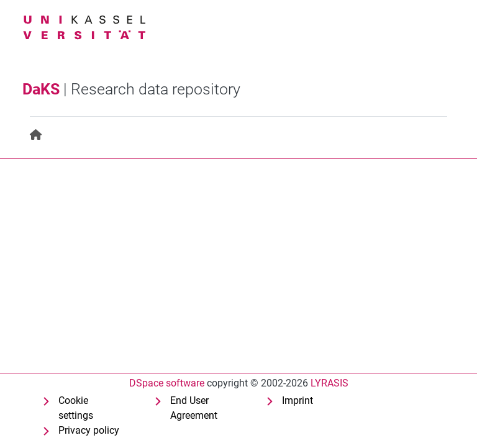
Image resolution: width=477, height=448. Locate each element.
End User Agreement (194, 408)
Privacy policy (89, 430)
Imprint (298, 400)
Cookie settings (76, 408)
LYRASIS (329, 383)
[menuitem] (36, 135)
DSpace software (167, 383)
